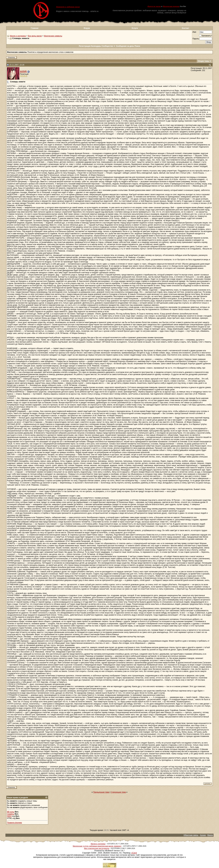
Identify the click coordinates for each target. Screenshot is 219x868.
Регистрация (85, 46)
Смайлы (11, 814)
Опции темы (204, 61)
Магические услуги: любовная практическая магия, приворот (97, 846)
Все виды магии (35, 36)
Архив (203, 835)
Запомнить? (206, 36)
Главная (35, 28)
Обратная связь (191, 835)
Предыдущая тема (101, 792)
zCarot (134, 853)
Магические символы (53, 36)
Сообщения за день (125, 46)
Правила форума (14, 823)
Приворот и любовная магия (68, 7)
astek (23, 71)
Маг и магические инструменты (97, 848)
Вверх (210, 835)
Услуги (135, 28)
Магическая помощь (171, 6)
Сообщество (108, 46)
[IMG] (9, 816)
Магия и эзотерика (18, 36)
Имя (194, 32)
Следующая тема (118, 792)
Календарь (96, 46)
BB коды (11, 812)
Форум (87, 28)
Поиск (137, 46)
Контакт (185, 28)
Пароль (196, 39)
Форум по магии (154, 6)
